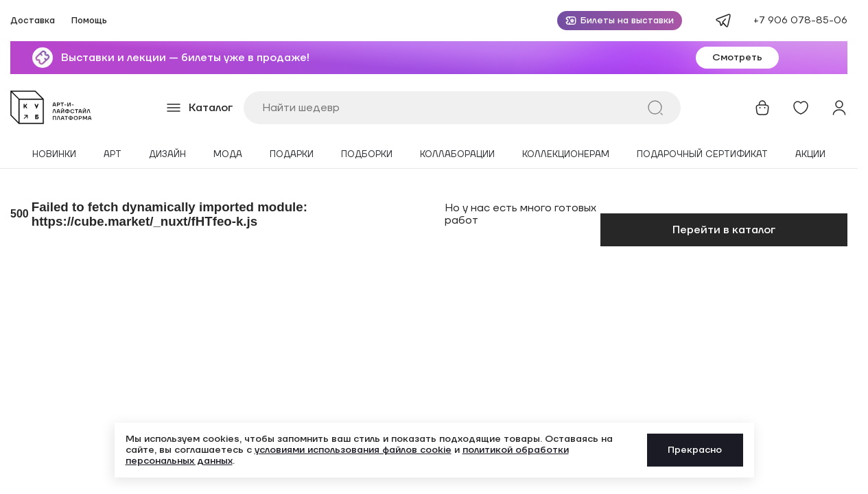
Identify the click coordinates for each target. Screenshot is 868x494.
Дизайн (167, 155)
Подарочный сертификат (702, 155)
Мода (228, 155)
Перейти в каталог (724, 230)
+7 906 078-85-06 (800, 21)
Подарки (292, 155)
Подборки (367, 155)
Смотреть (737, 58)
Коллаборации (457, 155)
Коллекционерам (566, 155)
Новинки (54, 155)
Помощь (89, 21)
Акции (810, 155)
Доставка (33, 21)
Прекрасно (695, 450)
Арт (113, 155)
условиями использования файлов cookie (353, 450)
